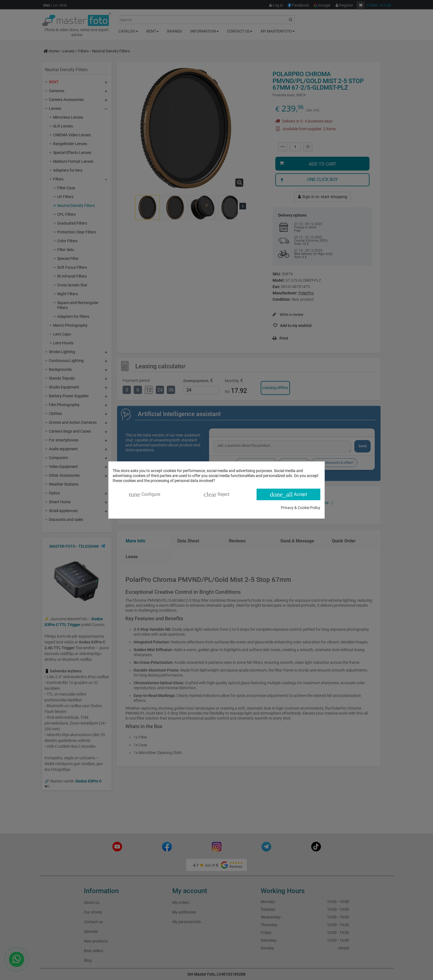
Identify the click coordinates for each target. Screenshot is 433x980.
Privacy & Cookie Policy (301, 508)
